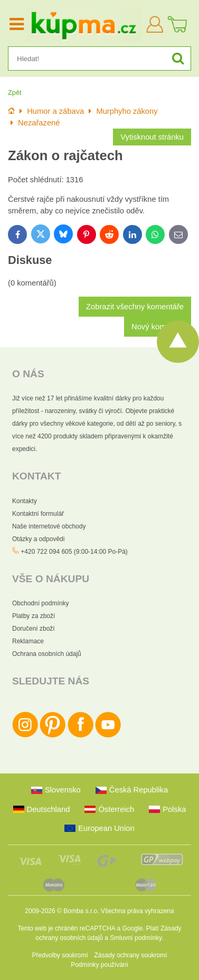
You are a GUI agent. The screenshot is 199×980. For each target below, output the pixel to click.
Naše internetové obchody (49, 526)
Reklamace (28, 641)
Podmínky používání (99, 965)
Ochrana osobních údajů (47, 654)
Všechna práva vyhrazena (138, 911)
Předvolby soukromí (60, 955)
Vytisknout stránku (152, 137)
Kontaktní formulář (38, 514)
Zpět (15, 92)
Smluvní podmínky (136, 938)
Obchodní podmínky (40, 603)
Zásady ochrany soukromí (130, 955)
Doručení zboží (34, 629)
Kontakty (25, 501)
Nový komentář (158, 327)
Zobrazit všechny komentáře (135, 307)
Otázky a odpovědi (38, 539)
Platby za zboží (34, 616)
